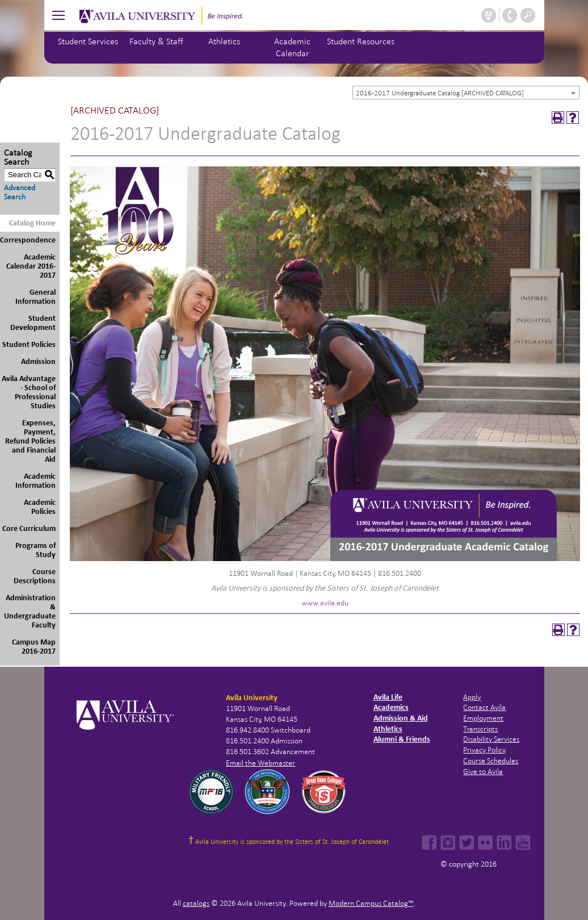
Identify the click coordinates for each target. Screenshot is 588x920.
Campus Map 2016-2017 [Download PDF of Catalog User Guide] (34, 647)
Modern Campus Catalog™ (371, 903)
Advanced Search (20, 192)
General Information (35, 297)
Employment (483, 718)
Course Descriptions (35, 576)
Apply (472, 697)
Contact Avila (484, 707)
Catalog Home (32, 223)
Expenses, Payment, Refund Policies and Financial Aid (30, 441)
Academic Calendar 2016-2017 (31, 266)
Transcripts (480, 729)
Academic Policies (40, 507)
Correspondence (28, 240)
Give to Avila (483, 771)
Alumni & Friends (402, 739)
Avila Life (388, 697)
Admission (38, 361)
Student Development (33, 323)
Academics (391, 707)
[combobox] (466, 93)
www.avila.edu (325, 603)
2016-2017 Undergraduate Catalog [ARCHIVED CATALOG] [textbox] (440, 93)
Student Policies (29, 344)
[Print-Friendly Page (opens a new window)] (558, 118)
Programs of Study (35, 550)
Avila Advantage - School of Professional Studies (29, 392)
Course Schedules (491, 761)
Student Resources (361, 41)
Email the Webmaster (261, 763)
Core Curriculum (29, 528)
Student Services (88, 41)
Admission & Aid (401, 718)
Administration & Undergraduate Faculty (30, 611)
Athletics (224, 41)
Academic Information (35, 481)
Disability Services (491, 739)
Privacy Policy (484, 750)
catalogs (196, 903)
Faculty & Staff (156, 41)
